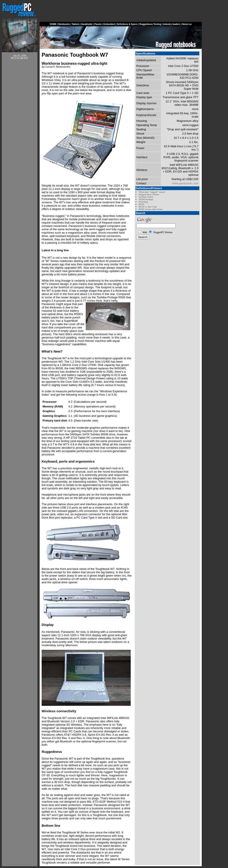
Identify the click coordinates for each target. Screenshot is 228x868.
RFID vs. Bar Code (148, 207)
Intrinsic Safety (146, 197)
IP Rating (143, 202)
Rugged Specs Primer (149, 194)
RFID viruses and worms (151, 209)
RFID (141, 204)
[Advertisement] (20, 130)
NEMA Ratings (146, 199)
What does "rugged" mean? (152, 192)
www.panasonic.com (185, 183)
